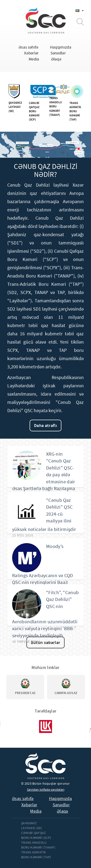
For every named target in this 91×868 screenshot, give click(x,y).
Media (34, 59)
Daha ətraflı (45, 425)
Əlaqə (56, 59)
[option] (25, 687)
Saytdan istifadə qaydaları (46, 790)
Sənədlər (58, 53)
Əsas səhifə (28, 47)
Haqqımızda (61, 47)
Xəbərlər (31, 53)
